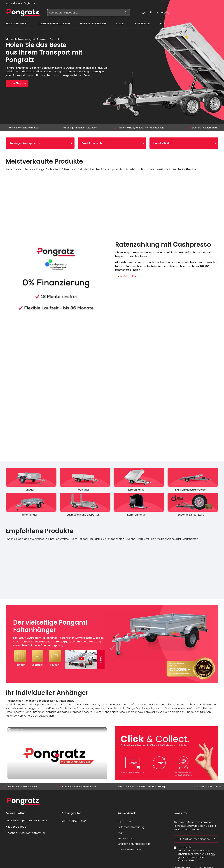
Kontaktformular (36, 833)
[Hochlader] (85, 480)
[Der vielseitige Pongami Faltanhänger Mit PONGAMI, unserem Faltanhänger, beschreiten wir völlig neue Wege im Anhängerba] (112, 644)
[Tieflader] (31, 480)
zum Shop (16, 83)
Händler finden (163, 143)
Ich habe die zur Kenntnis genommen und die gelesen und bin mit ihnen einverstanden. (196, 854)
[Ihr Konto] (151, 13)
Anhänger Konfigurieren (25, 143)
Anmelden (12, 3)
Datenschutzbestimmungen (193, 851)
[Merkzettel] (143, 13)
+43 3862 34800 (16, 827)
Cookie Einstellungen (130, 849)
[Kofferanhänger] (139, 505)
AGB (120, 833)
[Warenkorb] (163, 13)
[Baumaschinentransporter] (85, 505)
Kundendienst (126, 813)
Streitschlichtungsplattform (134, 844)
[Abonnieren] (215, 839)
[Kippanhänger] (139, 480)
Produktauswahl (92, 143)
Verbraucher (125, 838)
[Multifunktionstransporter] (193, 480)
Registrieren (31, 3)
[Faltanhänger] (31, 505)
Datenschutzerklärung (131, 827)
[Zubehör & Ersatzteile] (193, 505)
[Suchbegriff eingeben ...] (85, 13)
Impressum (124, 821)
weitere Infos (128, 276)
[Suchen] (126, 13)
